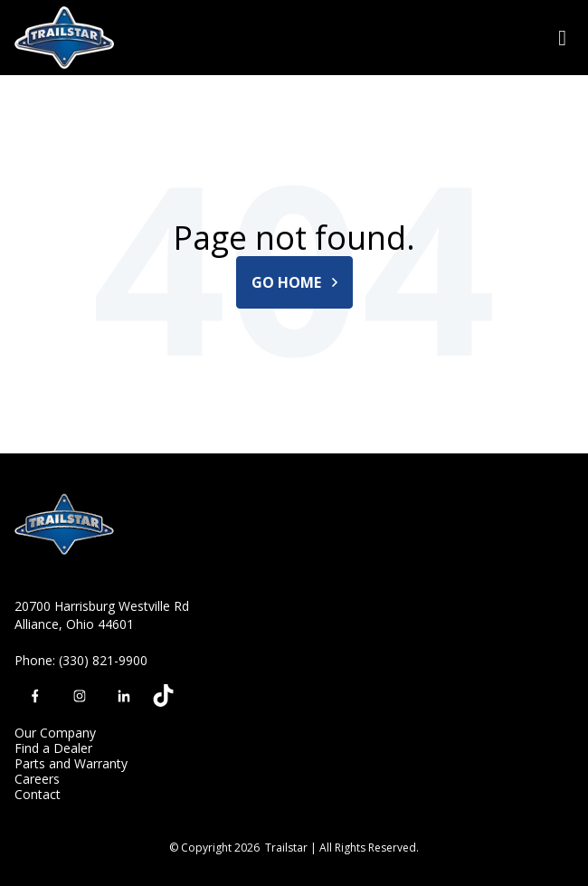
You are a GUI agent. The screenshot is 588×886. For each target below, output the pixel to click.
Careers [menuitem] (37, 779)
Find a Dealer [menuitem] (53, 748)
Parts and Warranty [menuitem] (71, 763)
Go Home (294, 282)
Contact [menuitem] (38, 794)
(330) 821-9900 (103, 660)
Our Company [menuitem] (55, 733)
